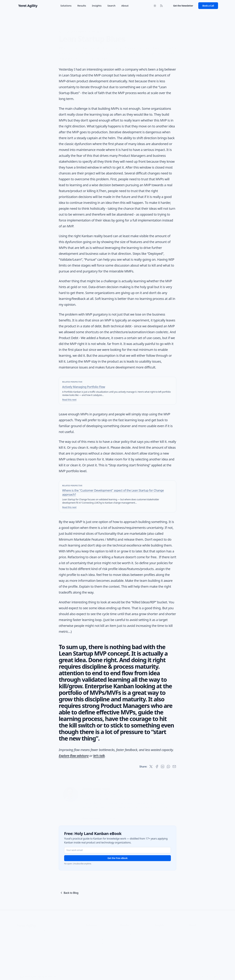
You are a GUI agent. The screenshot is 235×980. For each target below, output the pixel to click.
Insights (97, 6)
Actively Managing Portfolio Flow (84, 387)
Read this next (69, 400)
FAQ (19, 927)
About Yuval (195, 926)
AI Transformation (95, 935)
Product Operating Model (99, 949)
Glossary (27, 927)
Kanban (83, 26)
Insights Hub (161, 926)
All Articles (160, 935)
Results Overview (129, 926)
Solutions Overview (95, 926)
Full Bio (112, 814)
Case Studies (126, 930)
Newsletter (160, 949)
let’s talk (99, 756)
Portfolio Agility (93, 944)
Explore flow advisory (74, 756)
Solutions (66, 6)
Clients (124, 940)
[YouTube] (208, 973)
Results (82, 6)
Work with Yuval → (93, 814)
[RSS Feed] (161, 6)
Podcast (159, 940)
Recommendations (130, 935)
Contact (193, 930)
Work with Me (93, 930)
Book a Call (208, 6)
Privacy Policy (40, 927)
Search (111, 6)
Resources (160, 944)
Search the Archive (164, 930)
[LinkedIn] (202, 973)
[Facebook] (215, 973)
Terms (52, 927)
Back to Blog (69, 893)
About (125, 6)
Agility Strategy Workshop (99, 940)
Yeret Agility (27, 921)
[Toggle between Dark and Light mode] (155, 6)
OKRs (88, 953)
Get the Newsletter (183, 6)
